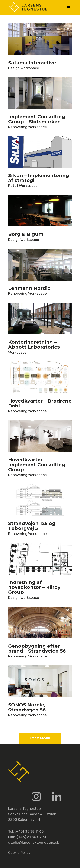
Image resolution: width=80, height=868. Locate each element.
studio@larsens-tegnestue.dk (34, 842)
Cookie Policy (19, 853)
